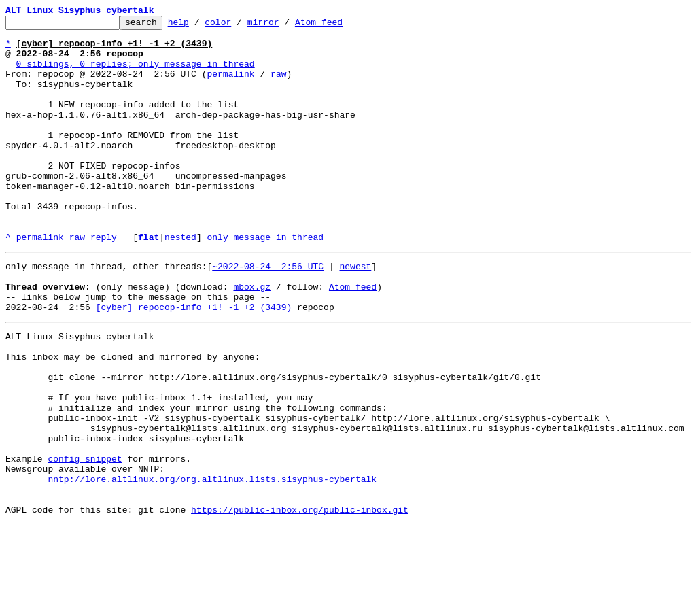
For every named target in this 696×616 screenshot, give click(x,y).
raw (278, 86)
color (239, 26)
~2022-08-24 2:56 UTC (268, 313)
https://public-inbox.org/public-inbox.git (300, 601)
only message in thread (265, 281)
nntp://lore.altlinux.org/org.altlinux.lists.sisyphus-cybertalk (212, 564)
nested (180, 281)
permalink (230, 86)
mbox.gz (252, 337)
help (199, 26)
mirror (284, 26)
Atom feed (340, 26)
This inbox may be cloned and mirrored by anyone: (133, 417)
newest (355, 313)
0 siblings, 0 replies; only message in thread (136, 73)
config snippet (85, 540)
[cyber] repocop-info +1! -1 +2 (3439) (194, 362)
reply (104, 281)
